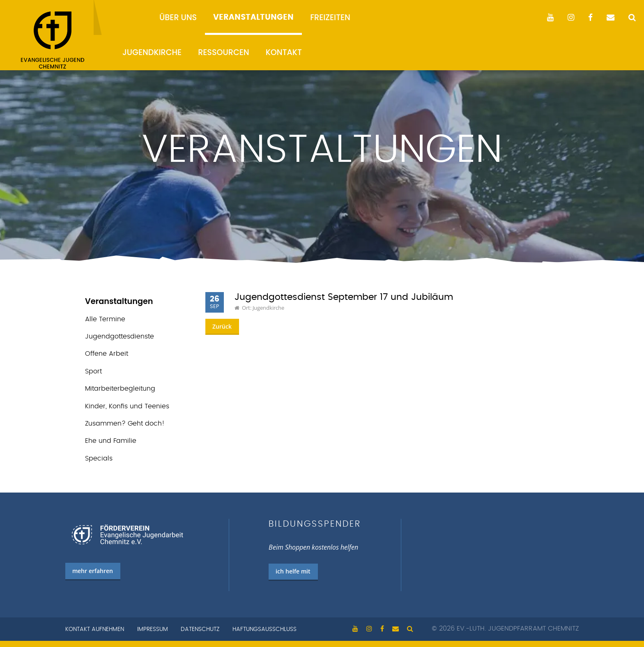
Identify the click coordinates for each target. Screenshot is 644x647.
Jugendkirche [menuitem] (152, 52)
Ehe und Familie (111, 441)
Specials (99, 458)
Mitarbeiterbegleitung (120, 389)
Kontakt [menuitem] (284, 52)
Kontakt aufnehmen (95, 629)
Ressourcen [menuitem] (224, 52)
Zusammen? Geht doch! (125, 424)
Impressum (153, 629)
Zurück (222, 326)
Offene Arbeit (107, 354)
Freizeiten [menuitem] (330, 17)
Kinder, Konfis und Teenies (127, 406)
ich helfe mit (293, 571)
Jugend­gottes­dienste (120, 336)
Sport (93, 371)
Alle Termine (105, 319)
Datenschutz (200, 629)
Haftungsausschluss (264, 629)
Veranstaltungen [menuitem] (253, 17)
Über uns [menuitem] (178, 17)
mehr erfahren (93, 571)
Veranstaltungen (119, 301)
